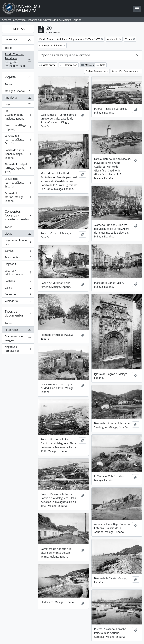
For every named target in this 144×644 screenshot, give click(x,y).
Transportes (18, 258)
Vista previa (47, 65)
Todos (9, 48)
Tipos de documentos (14, 313)
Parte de (11, 40)
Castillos (18, 282)
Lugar (18, 105)
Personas (18, 295)
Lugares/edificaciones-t (18, 242)
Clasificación (68, 65)
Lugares (11, 77)
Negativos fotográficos (18, 349)
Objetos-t (18, 265)
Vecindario (18, 302)
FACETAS (18, 29)
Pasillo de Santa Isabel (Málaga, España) (18, 154)
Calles (18, 288)
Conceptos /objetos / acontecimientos (17, 215)
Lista (101, 65)
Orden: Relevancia (96, 71)
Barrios (18, 251)
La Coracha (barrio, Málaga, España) (18, 183)
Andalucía (18, 98)
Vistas (18, 234)
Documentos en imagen (18, 338)
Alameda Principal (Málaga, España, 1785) (18, 168)
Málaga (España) (18, 92)
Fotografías (18, 330)
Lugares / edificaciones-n (18, 272)
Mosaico (88, 65)
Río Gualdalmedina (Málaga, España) (18, 115)
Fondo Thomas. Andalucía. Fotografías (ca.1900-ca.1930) (18, 60)
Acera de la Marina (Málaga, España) (18, 197)
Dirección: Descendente (125, 71)
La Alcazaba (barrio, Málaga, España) (18, 140)
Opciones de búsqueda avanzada (65, 55)
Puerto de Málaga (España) (18, 127)
